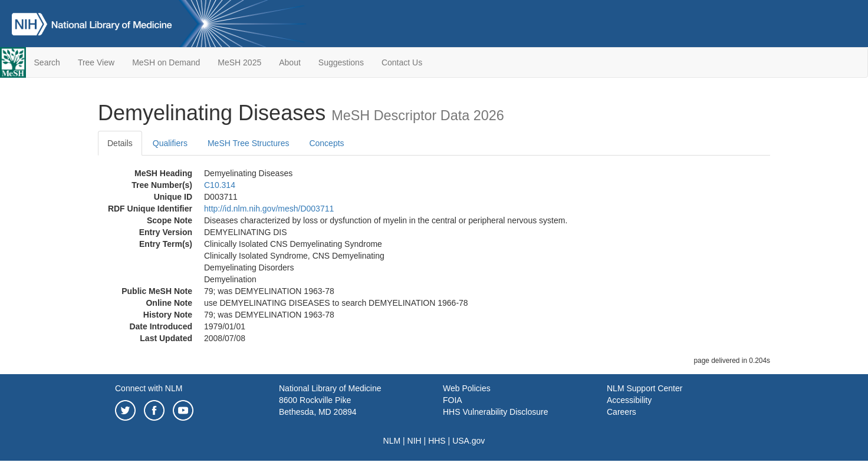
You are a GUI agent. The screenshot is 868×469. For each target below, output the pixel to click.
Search (47, 62)
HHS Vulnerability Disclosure (495, 412)
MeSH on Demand (166, 62)
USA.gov (468, 441)
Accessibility (629, 400)
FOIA (453, 400)
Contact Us (402, 62)
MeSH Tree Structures (249, 143)
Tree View (96, 62)
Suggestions (341, 62)
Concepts (326, 143)
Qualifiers (170, 143)
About (290, 62)
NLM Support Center (645, 388)
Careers (622, 412)
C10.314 (220, 185)
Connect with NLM (149, 388)
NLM (392, 441)
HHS (437, 441)
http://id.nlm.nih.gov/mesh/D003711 (269, 209)
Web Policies (467, 388)
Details (120, 143)
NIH (415, 441)
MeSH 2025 (239, 62)
